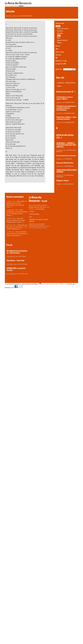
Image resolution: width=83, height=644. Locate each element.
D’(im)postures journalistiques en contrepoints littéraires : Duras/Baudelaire (66, 108)
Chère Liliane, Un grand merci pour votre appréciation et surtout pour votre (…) (17, 204)
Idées (57, 49)
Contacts (32, 211)
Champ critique (60, 23)
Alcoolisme (61, 83)
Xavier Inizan (59, 152)
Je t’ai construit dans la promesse (66, 156)
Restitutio (58, 55)
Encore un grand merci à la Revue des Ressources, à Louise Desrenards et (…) (17, 234)
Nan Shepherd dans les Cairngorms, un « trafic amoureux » (17, 252)
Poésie (16, 6)
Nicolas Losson (24, 274)
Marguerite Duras (71, 83)
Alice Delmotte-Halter (26, 16)
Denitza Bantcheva (69, 166)
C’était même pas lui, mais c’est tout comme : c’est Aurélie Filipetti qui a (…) (17, 227)
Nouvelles (60, 33)
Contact (47, 284)
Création (12, 6)
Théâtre (59, 43)
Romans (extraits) (62, 40)
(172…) (59, 138)
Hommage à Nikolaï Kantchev (65, 163)
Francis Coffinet (69, 159)
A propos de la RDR (61, 64)
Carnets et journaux (63, 29)
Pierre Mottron (23, 264)
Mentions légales (34, 214)
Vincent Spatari (60, 177)
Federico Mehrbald (69, 184)
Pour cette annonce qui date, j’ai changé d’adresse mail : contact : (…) (16, 220)
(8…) (73, 92)
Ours (31, 217)
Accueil (7, 6)
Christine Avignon (72, 150)
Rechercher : (59, 69)
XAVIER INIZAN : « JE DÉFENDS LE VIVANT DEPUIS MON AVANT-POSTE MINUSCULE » (66, 145)
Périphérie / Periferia (63, 181)
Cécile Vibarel (22, 256)
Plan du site (54, 284)
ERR (57, 58)
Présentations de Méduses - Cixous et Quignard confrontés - (66, 118)
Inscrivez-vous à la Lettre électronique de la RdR (37, 225)
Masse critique (60, 52)
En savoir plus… (40, 209)
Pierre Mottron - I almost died (15, 261)
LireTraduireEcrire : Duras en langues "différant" (65, 98)
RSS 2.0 (62, 284)
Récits (59, 38)
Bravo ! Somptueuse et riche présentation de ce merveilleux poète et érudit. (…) (17, 213)
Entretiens (60, 31)
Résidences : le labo (61, 61)
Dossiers (58, 46)
